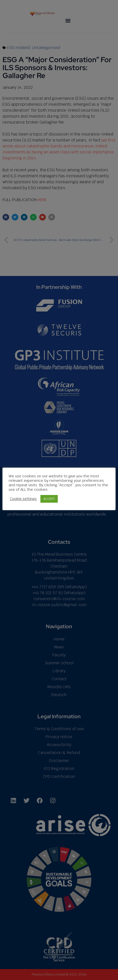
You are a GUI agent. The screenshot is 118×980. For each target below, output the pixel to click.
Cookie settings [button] (23, 499)
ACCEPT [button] (49, 499)
